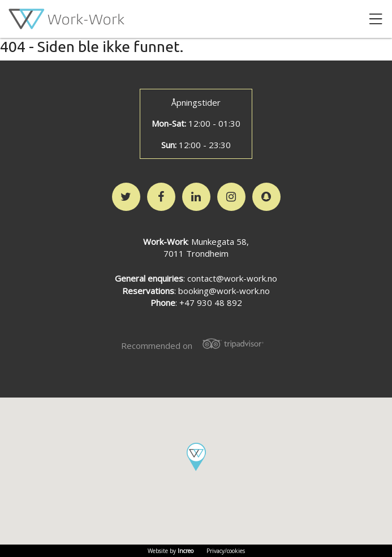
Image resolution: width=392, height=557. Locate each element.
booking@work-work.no (224, 291)
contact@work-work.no (232, 278)
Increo (186, 551)
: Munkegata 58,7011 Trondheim (196, 248)
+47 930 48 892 (211, 303)
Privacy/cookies (226, 551)
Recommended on (196, 344)
